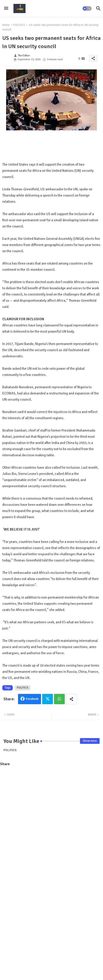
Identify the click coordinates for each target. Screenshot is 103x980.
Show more (90, 741)
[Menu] (6, 8)
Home (6, 25)
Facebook (32, 699)
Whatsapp (59, 699)
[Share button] (71, 699)
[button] (87, 8)
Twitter (48, 699)
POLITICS (19, 25)
